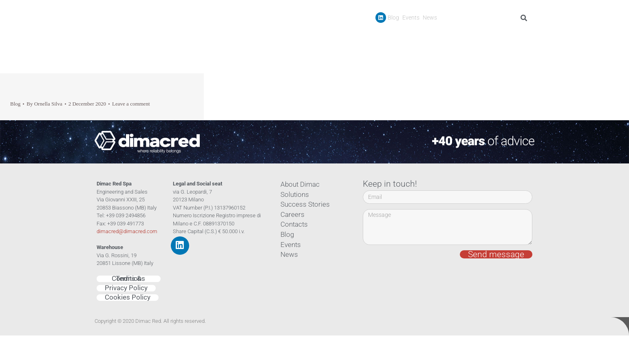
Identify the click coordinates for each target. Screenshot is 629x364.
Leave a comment (131, 104)
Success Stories (452, 36)
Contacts (519, 36)
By (44, 104)
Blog (393, 18)
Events (411, 18)
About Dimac (298, 185)
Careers (491, 36)
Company (369, 36)
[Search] (525, 18)
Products (408, 36)
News (430, 18)
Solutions (293, 195)
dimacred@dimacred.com (127, 231)
